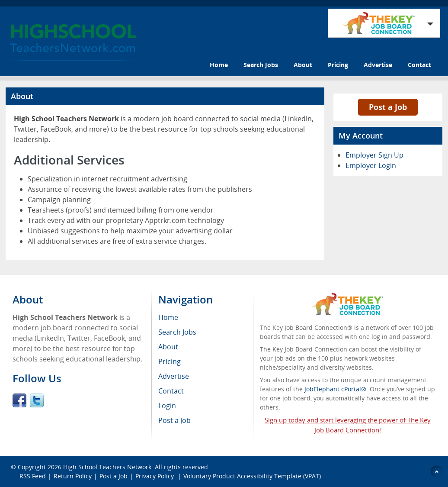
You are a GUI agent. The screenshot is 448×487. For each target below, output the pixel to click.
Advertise (378, 65)
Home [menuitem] (168, 317)
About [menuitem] (168, 347)
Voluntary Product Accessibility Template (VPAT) (252, 476)
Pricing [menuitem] (170, 361)
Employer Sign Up (374, 155)
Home (219, 65)
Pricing (338, 65)
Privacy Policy (155, 476)
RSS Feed (33, 476)
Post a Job (388, 107)
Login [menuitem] (167, 406)
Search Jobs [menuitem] (177, 332)
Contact (419, 65)
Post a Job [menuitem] (174, 420)
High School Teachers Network (107, 467)
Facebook (19, 400)
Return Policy (73, 476)
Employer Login (371, 165)
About (303, 65)
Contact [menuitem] (171, 391)
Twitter (37, 400)
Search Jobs (261, 65)
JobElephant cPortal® (335, 389)
